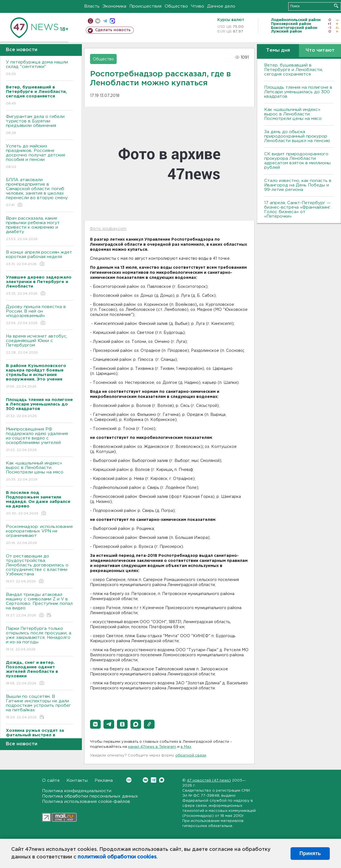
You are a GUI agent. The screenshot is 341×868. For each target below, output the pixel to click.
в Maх (186, 747)
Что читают (320, 50)
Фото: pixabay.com (108, 229)
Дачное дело (221, 6)
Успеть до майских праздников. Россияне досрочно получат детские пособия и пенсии (39, 157)
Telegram (154, 780)
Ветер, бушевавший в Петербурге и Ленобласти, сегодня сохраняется (293, 70)
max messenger (112, 21)
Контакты (77, 781)
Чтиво (198, 6)
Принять (310, 853)
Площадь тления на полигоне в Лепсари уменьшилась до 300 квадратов (298, 92)
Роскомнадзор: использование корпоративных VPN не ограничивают (39, 535)
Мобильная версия (90, 21)
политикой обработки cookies (117, 857)
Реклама (104, 781)
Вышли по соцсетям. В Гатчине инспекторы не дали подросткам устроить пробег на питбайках (39, 707)
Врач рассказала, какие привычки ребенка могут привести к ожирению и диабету (39, 229)
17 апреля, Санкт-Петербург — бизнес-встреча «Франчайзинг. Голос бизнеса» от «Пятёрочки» (298, 210)
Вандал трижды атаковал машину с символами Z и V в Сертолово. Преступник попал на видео (39, 605)
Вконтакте (129, 780)
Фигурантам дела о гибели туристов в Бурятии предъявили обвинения (39, 125)
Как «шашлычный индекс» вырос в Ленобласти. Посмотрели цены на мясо (39, 472)
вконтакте (98, 21)
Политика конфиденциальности (77, 791)
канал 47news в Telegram (152, 747)
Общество (176, 6)
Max (162, 780)
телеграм (105, 21)
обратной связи (191, 756)
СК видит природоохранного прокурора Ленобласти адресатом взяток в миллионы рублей (297, 161)
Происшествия (145, 6)
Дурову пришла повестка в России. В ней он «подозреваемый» (39, 315)
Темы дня (278, 50)
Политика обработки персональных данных (90, 796)
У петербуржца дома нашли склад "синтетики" (39, 68)
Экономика (114, 6)
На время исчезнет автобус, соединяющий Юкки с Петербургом (39, 345)
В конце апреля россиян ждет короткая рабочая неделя (39, 258)
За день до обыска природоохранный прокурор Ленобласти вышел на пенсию (297, 136)
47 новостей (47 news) (209, 781)
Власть (92, 6)
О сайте (51, 781)
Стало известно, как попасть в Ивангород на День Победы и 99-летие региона (298, 185)
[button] (95, 724)
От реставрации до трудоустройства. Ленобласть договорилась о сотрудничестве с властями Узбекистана (39, 569)
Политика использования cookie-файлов (86, 802)
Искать (336, 6)
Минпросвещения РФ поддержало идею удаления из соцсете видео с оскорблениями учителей (39, 440)
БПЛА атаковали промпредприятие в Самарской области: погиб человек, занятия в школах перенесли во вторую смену (39, 193)
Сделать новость (113, 30)
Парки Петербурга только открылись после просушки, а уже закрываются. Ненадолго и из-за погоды (39, 639)
